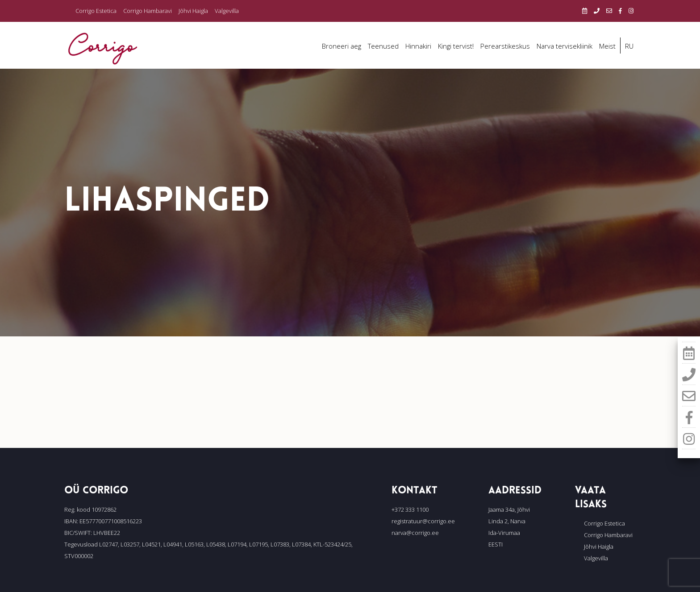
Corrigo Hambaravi (148, 11)
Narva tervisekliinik (565, 46)
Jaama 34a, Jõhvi (509, 509)
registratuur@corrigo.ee (423, 521)
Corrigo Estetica (96, 11)
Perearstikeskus (505, 46)
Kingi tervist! (456, 46)
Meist (607, 46)
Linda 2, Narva (507, 521)
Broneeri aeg (342, 46)
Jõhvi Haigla (193, 11)
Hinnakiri (418, 46)
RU (629, 46)
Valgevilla (227, 11)
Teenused (383, 46)
